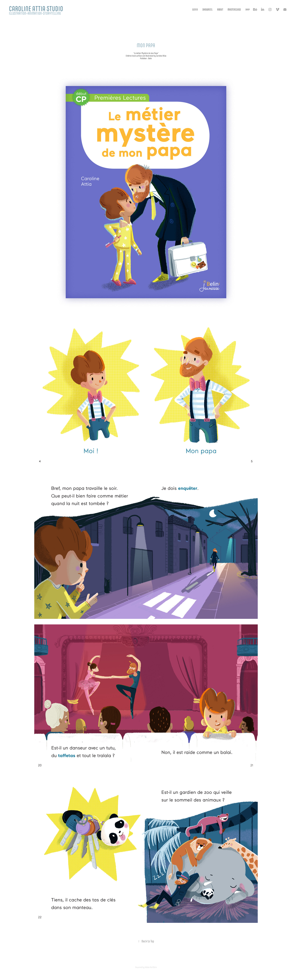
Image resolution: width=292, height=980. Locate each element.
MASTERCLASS (234, 9)
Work (195, 9)
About (220, 9)
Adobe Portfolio (151, 967)
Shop (248, 9)
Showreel (207, 9)
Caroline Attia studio (36, 9)
